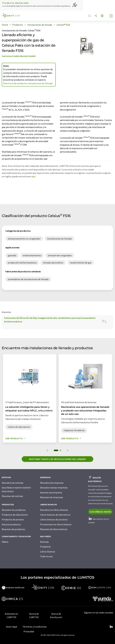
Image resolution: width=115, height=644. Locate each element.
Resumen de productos (13, 529)
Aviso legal (12, 627)
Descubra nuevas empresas (54, 488)
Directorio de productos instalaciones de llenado (28, 83)
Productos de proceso (13, 519)
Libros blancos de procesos (54, 519)
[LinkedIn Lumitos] (111, 627)
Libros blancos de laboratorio (55, 515)
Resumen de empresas (52, 497)
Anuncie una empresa (51, 492)
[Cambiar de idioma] (102, 16)
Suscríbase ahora (100, 512)
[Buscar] (90, 16)
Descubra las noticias (13, 483)
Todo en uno (46, 556)
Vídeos (5, 542)
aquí (33, 176)
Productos (45, 547)
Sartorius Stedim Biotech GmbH (19, 56)
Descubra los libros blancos (54, 510)
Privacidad (29, 631)
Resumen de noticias (12, 496)
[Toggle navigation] (111, 16)
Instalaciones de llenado (14, 30)
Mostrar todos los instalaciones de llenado (57, 459)
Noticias (44, 542)
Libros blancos (48, 552)
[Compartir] (96, 16)
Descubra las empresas (52, 483)
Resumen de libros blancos (54, 529)
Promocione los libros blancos (56, 524)
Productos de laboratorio (15, 515)
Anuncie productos (11, 524)
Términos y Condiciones (35, 627)
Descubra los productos (14, 510)
